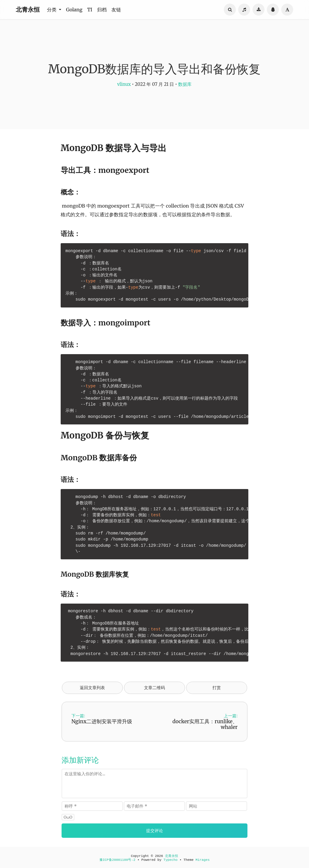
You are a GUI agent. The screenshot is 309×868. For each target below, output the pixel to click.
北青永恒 (28, 9)
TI (90, 10)
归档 (102, 10)
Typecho (170, 860)
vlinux (124, 84)
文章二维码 (154, 688)
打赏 (217, 688)
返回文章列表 (92, 688)
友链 (116, 10)
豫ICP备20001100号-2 (117, 860)
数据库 (185, 84)
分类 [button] (52, 10)
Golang (74, 10)
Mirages (202, 860)
